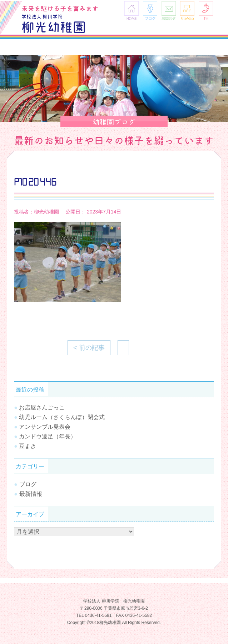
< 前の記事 (89, 348)
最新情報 (31, 494)
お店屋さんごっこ (42, 407)
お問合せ (169, 11)
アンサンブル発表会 (45, 427)
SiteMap (187, 11)
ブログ (150, 11)
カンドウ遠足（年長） (48, 436)
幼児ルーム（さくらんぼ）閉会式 (62, 417)
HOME (132, 11)
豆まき (28, 446)
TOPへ (212, 617)
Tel (206, 11)
